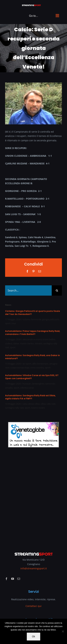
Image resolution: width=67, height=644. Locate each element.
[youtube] (13, 579)
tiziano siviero (38, 408)
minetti (39, 343)
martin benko (27, 343)
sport (8, 323)
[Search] (57, 290)
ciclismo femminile (32, 319)
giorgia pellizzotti (51, 319)
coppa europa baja (20, 368)
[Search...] (28, 290)
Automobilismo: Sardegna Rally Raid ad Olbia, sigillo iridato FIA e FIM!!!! (30, 397)
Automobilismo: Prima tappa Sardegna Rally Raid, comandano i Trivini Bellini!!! (33, 333)
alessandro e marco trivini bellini (39, 339)
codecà (9, 343)
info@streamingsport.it (34, 568)
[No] (63, 631)
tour (14, 323)
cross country (37, 368)
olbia (43, 404)
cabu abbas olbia (31, 404)
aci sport (27, 364)
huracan (27, 384)
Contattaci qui (33, 606)
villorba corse (27, 388)
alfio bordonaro (40, 364)
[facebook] (6, 579)
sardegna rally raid (14, 408)
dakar (16, 343)
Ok (33, 636)
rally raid (51, 404)
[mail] (19, 579)
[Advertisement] (33, 497)
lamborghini (38, 384)
